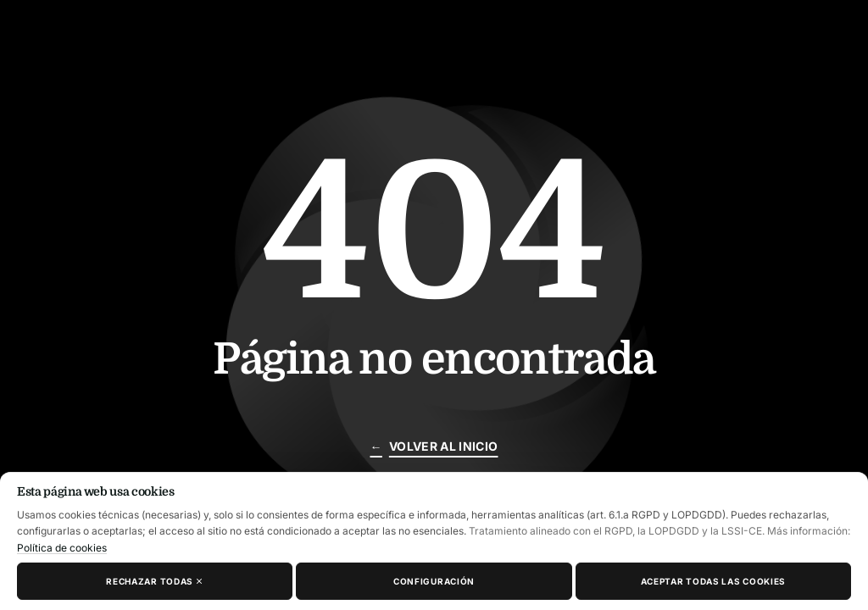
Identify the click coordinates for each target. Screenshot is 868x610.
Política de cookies (62, 548)
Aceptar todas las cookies (714, 581)
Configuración (434, 581)
